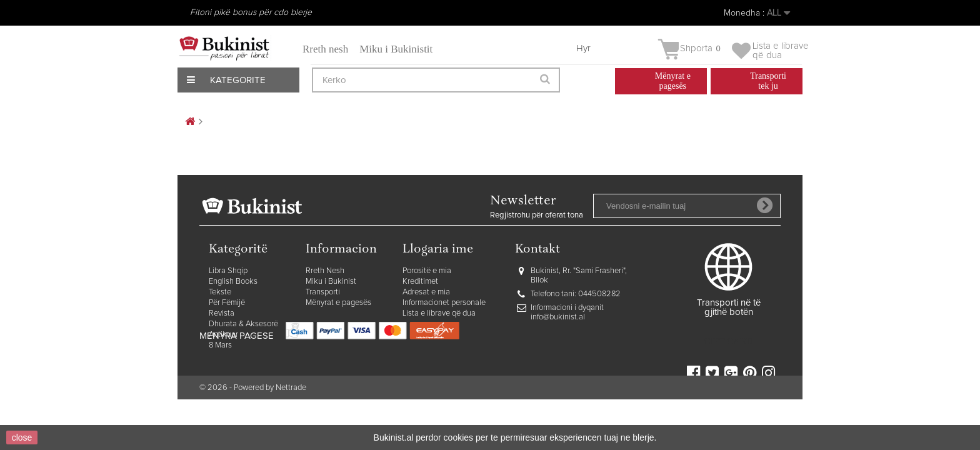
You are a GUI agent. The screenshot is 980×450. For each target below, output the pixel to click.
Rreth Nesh (325, 271)
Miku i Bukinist (331, 282)
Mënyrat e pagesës (338, 303)
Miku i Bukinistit (396, 49)
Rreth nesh (325, 49)
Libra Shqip (228, 271)
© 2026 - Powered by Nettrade (253, 418)
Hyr (583, 48)
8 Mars (220, 345)
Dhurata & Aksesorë (243, 324)
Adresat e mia (426, 292)
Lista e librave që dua (439, 313)
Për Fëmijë (227, 303)
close (22, 437)
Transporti (323, 292)
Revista (222, 313)
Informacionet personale (444, 303)
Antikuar (223, 335)
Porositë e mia (427, 271)
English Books (233, 282)
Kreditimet (420, 282)
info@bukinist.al (558, 317)
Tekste (220, 292)
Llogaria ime (438, 250)
